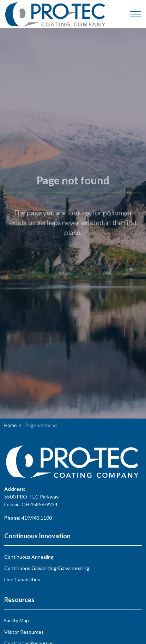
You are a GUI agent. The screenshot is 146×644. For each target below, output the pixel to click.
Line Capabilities (22, 579)
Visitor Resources (24, 632)
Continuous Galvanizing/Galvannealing (47, 568)
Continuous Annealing (29, 557)
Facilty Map (17, 620)
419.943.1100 (37, 518)
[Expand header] (135, 14)
